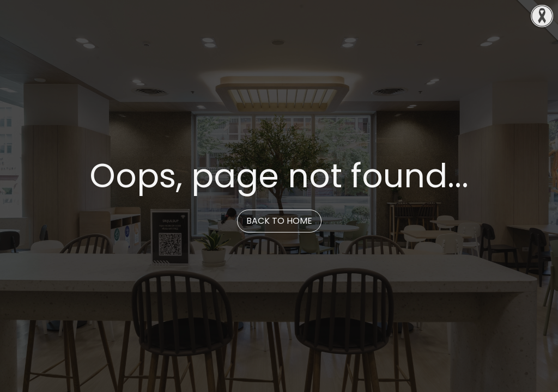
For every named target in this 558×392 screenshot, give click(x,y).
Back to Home (279, 221)
